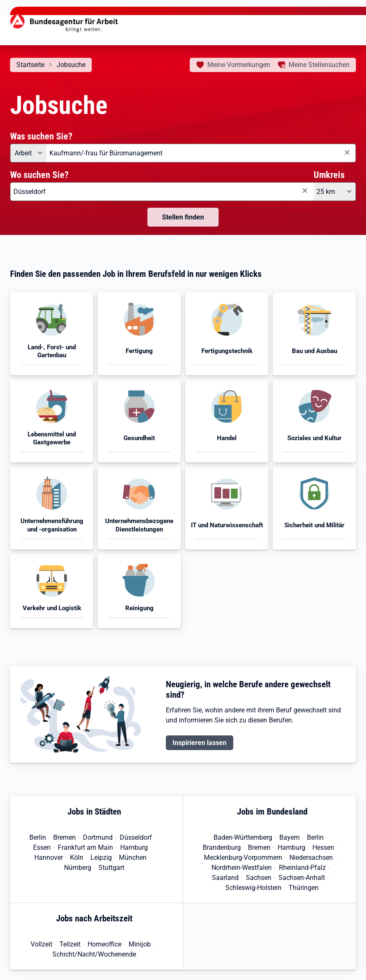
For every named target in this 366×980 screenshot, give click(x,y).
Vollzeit (41, 944)
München (133, 857)
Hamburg (134, 847)
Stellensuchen (319, 65)
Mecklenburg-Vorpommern (243, 857)
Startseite (30, 65)
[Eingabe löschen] (347, 153)
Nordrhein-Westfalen (242, 868)
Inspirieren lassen (200, 743)
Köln (77, 857)
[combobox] (201, 153)
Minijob (140, 944)
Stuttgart (111, 868)
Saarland (225, 878)
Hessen (323, 847)
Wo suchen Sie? (39, 175)
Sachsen (259, 878)
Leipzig (101, 857)
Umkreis (329, 175)
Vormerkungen (239, 65)
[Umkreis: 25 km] (335, 192)
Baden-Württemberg (243, 837)
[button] (52, 334)
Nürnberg (78, 868)
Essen (42, 847)
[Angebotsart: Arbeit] (28, 153)
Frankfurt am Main (85, 847)
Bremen (64, 837)
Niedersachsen (311, 857)
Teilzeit (70, 944)
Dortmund (98, 837)
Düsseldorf (136, 837)
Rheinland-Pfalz (302, 868)
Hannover (49, 857)
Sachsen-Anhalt (302, 878)
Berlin (38, 837)
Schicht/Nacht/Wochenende (94, 954)
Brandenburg (222, 847)
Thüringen (304, 888)
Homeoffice (104, 944)
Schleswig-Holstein (253, 888)
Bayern (290, 837)
